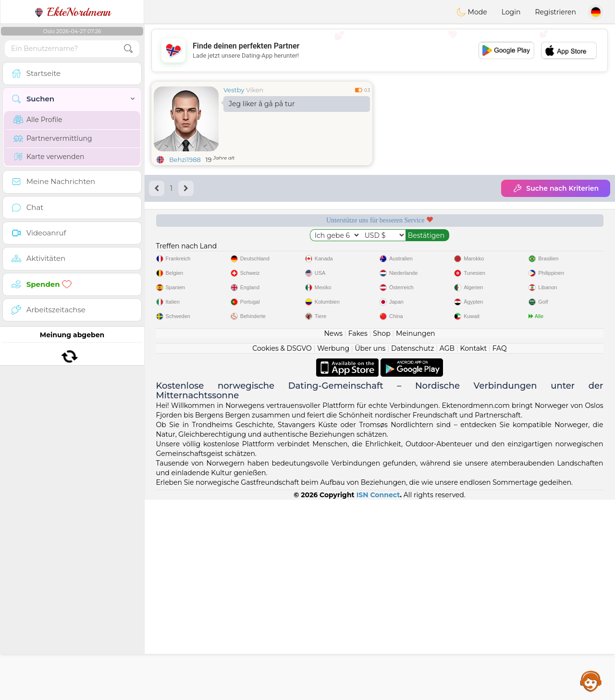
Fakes (358, 534)
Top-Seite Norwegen (558, 253)
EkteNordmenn (72, 12)
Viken (255, 90)
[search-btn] (128, 49)
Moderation (320, 253)
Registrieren (555, 12)
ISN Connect (378, 695)
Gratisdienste (201, 253)
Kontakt (474, 549)
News (333, 534)
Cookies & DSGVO (282, 549)
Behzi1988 (185, 160)
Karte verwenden (49, 157)
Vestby (234, 90)
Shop (381, 534)
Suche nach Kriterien (556, 188)
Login (511, 12)
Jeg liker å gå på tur (262, 104)
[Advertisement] (380, 50)
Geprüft (439, 253)
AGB (447, 549)
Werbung (333, 549)
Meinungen (415, 534)
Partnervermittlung (53, 138)
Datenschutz (412, 549)
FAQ (500, 549)
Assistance (591, 681)
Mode (472, 12)
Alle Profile (38, 120)
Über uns (370, 549)
